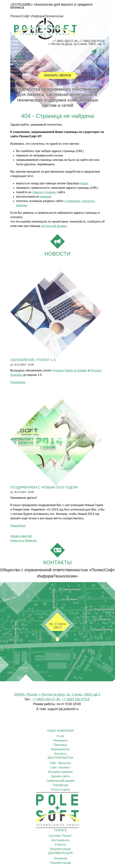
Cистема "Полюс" (60, 836)
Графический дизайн (61, 781)
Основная (60, 858)
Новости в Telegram (24, 541)
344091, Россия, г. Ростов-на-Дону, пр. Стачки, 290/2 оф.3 (57, 694)
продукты (88, 201)
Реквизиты (60, 740)
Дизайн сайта (60, 776)
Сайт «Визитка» (61, 763)
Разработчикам (60, 849)
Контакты (60, 754)
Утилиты (60, 845)
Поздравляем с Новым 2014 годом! (44, 487)
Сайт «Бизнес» (60, 767)
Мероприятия (60, 749)
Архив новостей (21, 536)
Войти (20, 56)
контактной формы (54, 226)
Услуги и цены (60, 789)
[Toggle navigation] (18, 64)
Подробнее (18, 382)
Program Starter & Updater (70, 370)
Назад (84, 183)
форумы (22, 205)
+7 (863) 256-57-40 (65, 41)
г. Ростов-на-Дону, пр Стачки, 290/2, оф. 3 (77, 44)
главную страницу (44, 192)
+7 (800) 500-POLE (92, 41)
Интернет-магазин (60, 772)
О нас (61, 736)
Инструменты (60, 840)
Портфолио (60, 785)
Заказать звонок (57, 75)
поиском (46, 197)
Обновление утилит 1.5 (33, 360)
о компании (72, 201)
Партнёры (60, 745)
